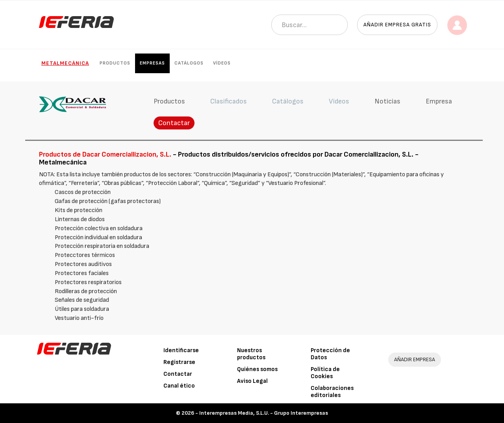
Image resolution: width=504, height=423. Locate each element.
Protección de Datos (330, 354)
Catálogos (189, 63)
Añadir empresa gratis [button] (397, 25)
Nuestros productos (251, 354)
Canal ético (179, 386)
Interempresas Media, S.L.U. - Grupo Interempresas (264, 413)
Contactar (174, 123)
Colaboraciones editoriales (332, 392)
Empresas (152, 63)
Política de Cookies (325, 373)
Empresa (439, 101)
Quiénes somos (257, 369)
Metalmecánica (65, 63)
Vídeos (222, 63)
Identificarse (181, 350)
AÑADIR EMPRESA (415, 359)
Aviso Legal (252, 381)
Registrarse (179, 362)
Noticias (387, 101)
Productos (115, 63)
